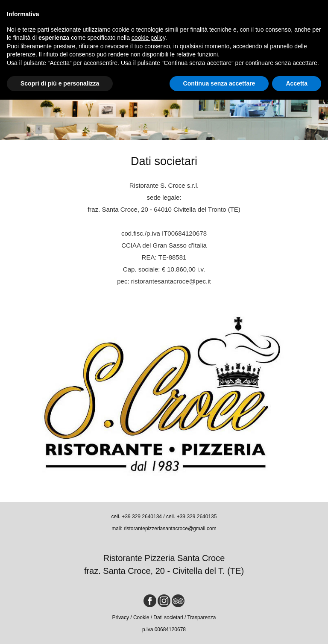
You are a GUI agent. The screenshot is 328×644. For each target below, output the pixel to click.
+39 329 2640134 (142, 517)
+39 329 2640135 (197, 517)
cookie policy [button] (148, 38)
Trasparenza (201, 617)
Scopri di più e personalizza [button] (60, 83)
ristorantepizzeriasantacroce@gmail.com (170, 529)
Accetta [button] (297, 83)
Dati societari (168, 617)
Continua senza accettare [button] (219, 83)
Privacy (121, 617)
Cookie (141, 617)
